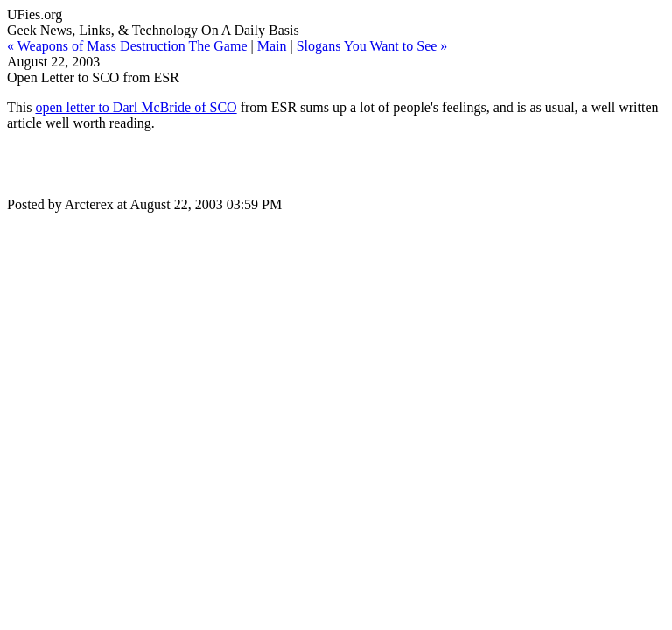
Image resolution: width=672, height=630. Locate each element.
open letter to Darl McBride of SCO (136, 107)
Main (272, 46)
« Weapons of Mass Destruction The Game (127, 46)
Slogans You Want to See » (372, 46)
